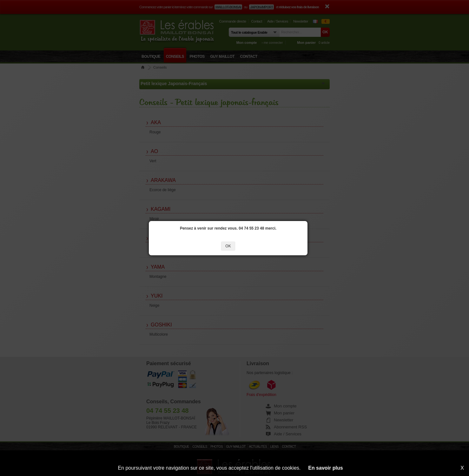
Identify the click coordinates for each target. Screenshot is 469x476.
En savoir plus (325, 468)
